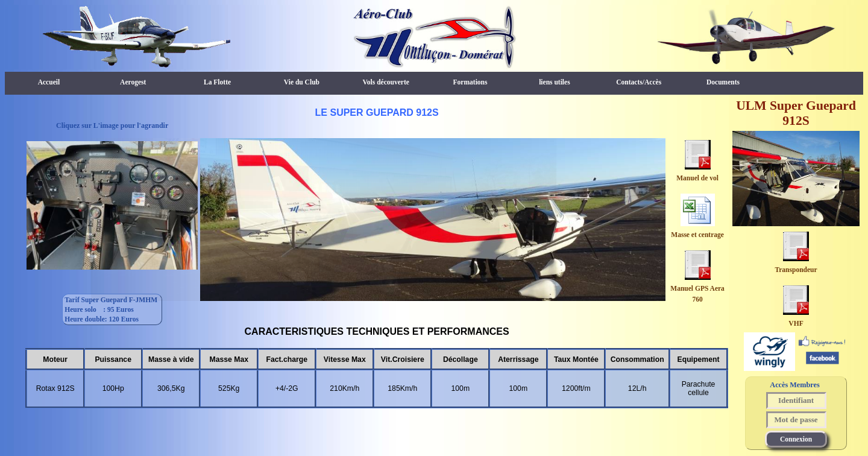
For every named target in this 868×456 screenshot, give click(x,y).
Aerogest (133, 82)
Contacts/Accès (639, 82)
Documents (723, 82)
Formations (470, 82)
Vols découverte (386, 82)
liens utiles (555, 82)
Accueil (49, 82)
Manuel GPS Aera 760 (697, 288)
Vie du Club (302, 82)
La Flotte (217, 82)
